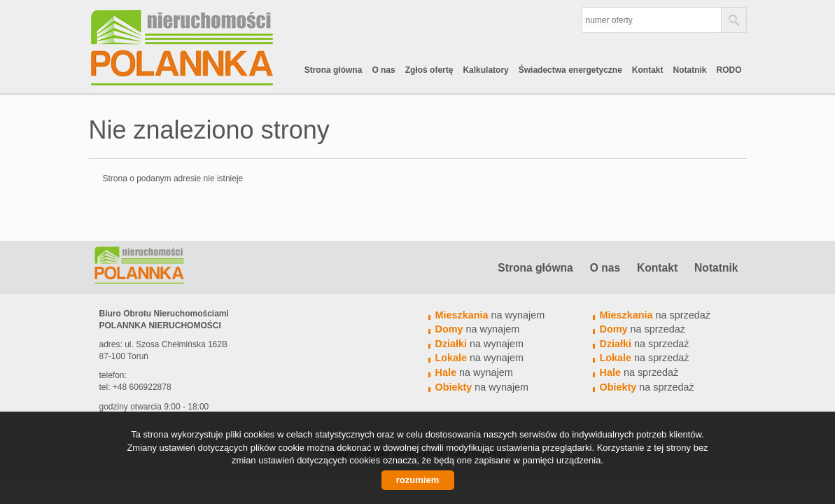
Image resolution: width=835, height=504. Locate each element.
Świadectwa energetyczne (570, 70)
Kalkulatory (485, 70)
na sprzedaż (655, 315)
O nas (383, 70)
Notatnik (690, 70)
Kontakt (648, 70)
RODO (729, 70)
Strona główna (334, 70)
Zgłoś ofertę (429, 70)
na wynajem (490, 315)
